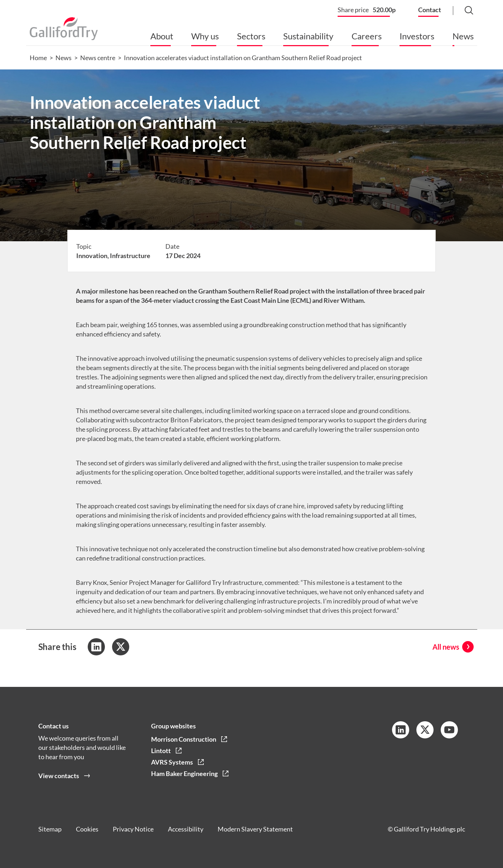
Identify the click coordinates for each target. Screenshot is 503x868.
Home (38, 58)
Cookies (87, 829)
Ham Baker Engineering (184, 774)
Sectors (251, 36)
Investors (417, 36)
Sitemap (50, 829)
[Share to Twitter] (121, 647)
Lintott (161, 751)
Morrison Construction (184, 739)
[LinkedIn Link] (401, 730)
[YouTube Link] (449, 730)
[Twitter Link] (425, 730)
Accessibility (186, 829)
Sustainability (308, 36)
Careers (367, 36)
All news (446, 647)
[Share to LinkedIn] (96, 647)
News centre (98, 58)
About (162, 36)
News (463, 36)
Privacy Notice (133, 829)
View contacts (59, 776)
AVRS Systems (172, 762)
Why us (205, 36)
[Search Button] (462, 11)
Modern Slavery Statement (255, 829)
